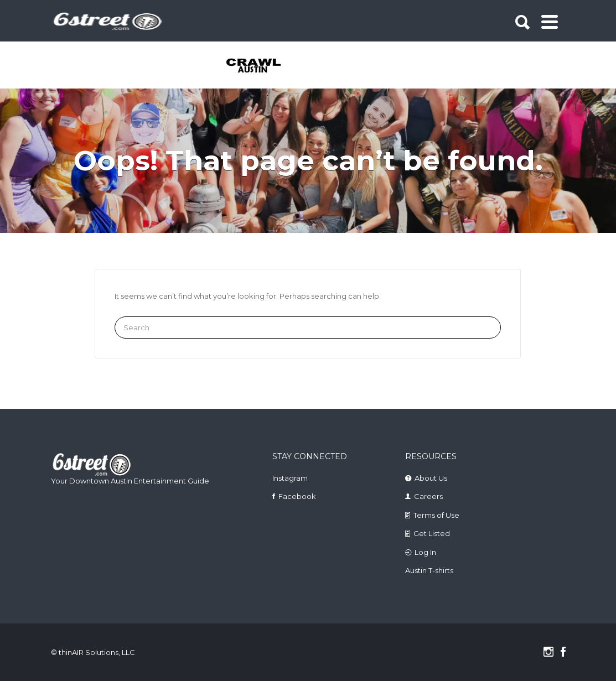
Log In (425, 552)
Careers (428, 496)
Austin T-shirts (429, 570)
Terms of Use (436, 515)
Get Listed (432, 533)
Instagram (290, 478)
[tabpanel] (254, 66)
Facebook (297, 496)
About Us (431, 478)
